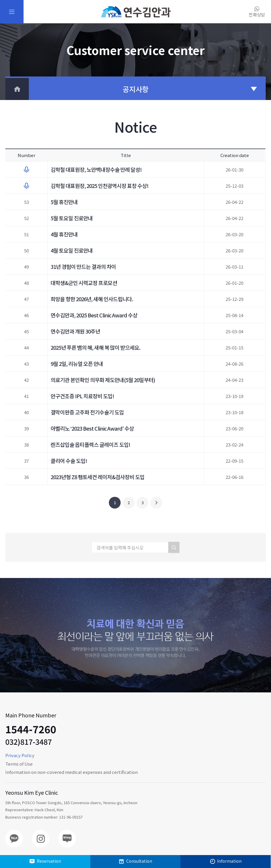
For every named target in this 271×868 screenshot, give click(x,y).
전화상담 (257, 12)
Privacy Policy (20, 755)
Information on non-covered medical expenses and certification (72, 772)
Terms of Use (19, 764)
